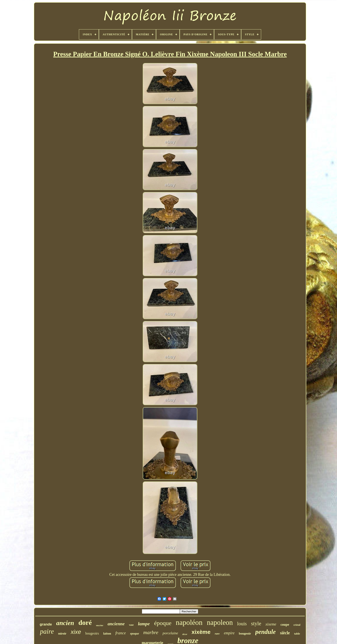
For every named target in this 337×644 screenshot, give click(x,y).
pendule (266, 632)
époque (163, 623)
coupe (285, 625)
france (121, 633)
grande (46, 624)
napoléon (189, 622)
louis (242, 624)
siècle (285, 633)
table (297, 634)
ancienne (116, 624)
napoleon (220, 622)
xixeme (271, 624)
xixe (76, 632)
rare (217, 634)
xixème (201, 632)
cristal (297, 625)
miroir (62, 634)
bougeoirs (92, 633)
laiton (107, 633)
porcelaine (170, 633)
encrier (100, 625)
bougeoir (245, 633)
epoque (134, 634)
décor (185, 634)
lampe (144, 624)
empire (229, 633)
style (256, 623)
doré (85, 622)
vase (131, 625)
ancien (65, 623)
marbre (151, 632)
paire (47, 631)
